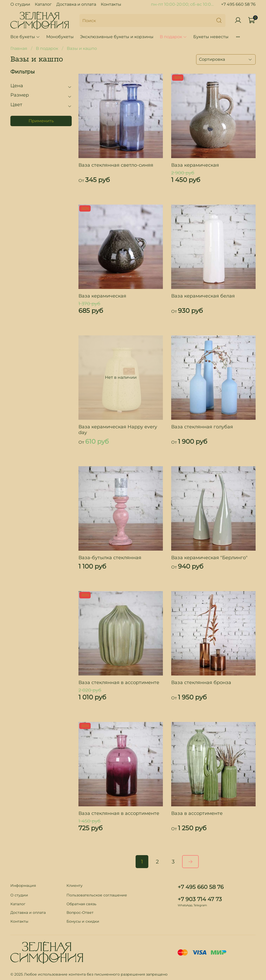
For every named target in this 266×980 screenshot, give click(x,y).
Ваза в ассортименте (197, 813)
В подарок (173, 37)
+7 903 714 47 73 (200, 899)
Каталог (43, 4)
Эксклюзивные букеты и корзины (117, 37)
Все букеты (25, 37)
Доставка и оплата (76, 4)
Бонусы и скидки (83, 921)
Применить (41, 121)
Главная (19, 48)
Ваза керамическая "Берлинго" (209, 558)
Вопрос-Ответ (80, 913)
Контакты (111, 4)
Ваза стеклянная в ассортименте (119, 682)
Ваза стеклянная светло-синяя (116, 165)
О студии (20, 4)
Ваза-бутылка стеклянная (110, 558)
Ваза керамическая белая (203, 296)
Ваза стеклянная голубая (202, 427)
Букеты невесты (211, 37)
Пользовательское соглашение (97, 895)
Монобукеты (60, 37)
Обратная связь (81, 904)
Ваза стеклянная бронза (201, 682)
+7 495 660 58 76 (238, 4)
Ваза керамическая (195, 165)
